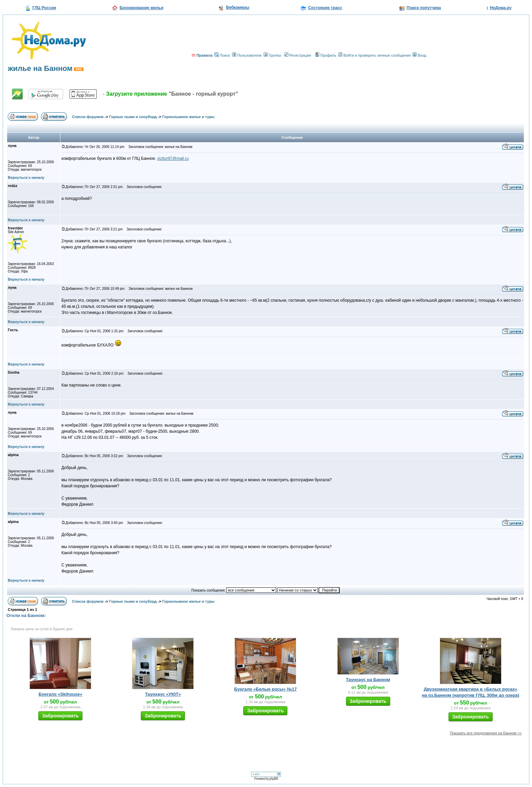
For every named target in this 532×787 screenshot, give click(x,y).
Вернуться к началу (26, 177)
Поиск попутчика (424, 8)
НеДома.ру (501, 8)
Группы (272, 55)
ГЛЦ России (44, 8)
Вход (419, 55)
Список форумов (88, 117)
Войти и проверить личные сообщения (374, 55)
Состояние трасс (325, 8)
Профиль (326, 55)
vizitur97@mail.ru (173, 158)
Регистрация (298, 55)
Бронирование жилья (141, 8)
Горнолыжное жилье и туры (188, 117)
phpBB (274, 779)
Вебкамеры (237, 7)
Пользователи (247, 55)
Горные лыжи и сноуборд (133, 117)
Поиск (222, 55)
